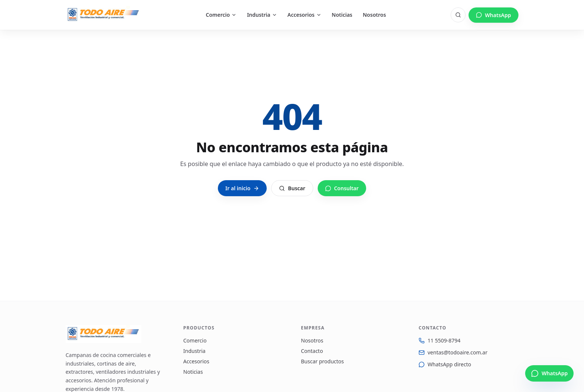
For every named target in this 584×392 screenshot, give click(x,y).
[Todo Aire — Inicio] (103, 15)
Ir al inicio (242, 188)
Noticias (342, 15)
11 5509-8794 (444, 340)
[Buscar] (458, 15)
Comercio (221, 15)
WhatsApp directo (449, 364)
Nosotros (374, 15)
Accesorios (304, 15)
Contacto (312, 351)
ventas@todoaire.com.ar (458, 352)
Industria (262, 15)
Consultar (342, 188)
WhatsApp (493, 15)
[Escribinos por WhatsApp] (549, 373)
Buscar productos (322, 361)
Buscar (292, 188)
